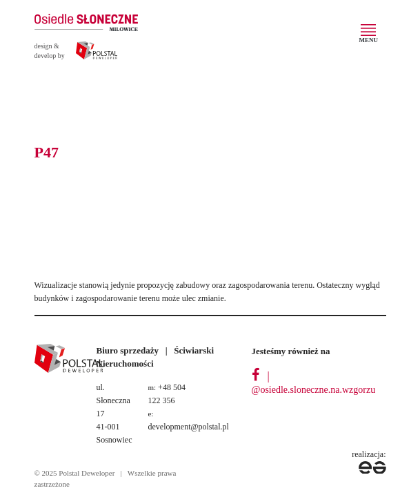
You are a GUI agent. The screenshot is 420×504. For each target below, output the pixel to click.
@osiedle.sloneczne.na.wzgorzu (314, 390)
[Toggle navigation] (369, 36)
